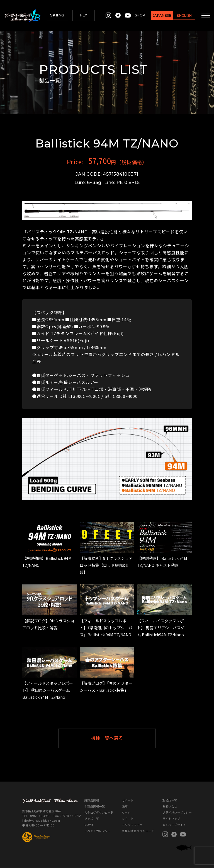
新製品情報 (92, 800)
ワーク (127, 813)
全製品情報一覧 (95, 807)
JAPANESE (158, 15)
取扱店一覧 (170, 800)
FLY (84, 15)
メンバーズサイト (174, 825)
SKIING (57, 15)
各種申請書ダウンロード (138, 831)
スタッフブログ (132, 825)
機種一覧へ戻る (121, 738)
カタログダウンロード (99, 813)
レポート (128, 819)
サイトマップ (171, 819)
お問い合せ (170, 807)
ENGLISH (181, 15)
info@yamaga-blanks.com (41, 820)
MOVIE (89, 825)
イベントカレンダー (98, 831)
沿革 (125, 807)
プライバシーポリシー (177, 813)
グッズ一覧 (92, 819)
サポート (128, 800)
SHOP (136, 15)
